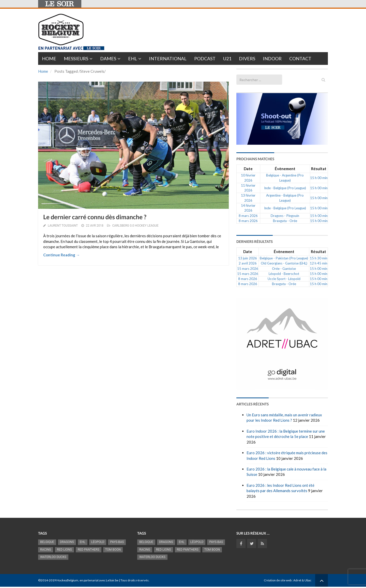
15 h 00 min (319, 178)
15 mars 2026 (248, 269)
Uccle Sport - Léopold (284, 279)
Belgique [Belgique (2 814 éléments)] (47, 542)
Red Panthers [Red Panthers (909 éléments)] (89, 550)
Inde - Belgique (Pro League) (285, 188)
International (168, 58)
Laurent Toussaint (63, 226)
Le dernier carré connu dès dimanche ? (95, 217)
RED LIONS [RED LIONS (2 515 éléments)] (64, 550)
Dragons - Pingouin (285, 216)
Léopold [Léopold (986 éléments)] (98, 542)
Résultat (319, 169)
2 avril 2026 (248, 263)
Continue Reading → (62, 255)
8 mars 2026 (248, 216)
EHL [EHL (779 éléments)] (83, 542)
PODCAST (205, 58)
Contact (300, 58)
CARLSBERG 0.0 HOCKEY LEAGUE (135, 226)
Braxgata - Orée (285, 221)
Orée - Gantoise (284, 269)
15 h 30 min (319, 258)
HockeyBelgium (67, 580)
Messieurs (76, 58)
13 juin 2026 (248, 258)
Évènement (285, 169)
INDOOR (272, 58)
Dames (108, 58)
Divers (247, 58)
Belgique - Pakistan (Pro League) (284, 258)
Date (248, 169)
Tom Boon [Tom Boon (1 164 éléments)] (113, 550)
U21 (227, 58)
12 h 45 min (319, 263)
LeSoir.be (112, 580)
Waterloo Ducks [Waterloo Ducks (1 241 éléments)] (53, 557)
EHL (133, 58)
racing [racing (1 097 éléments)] (46, 550)
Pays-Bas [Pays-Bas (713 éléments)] (117, 542)
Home (49, 58)
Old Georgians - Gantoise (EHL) (284, 263)
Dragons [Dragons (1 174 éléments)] (67, 542)
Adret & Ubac (302, 580)
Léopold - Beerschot (284, 274)
